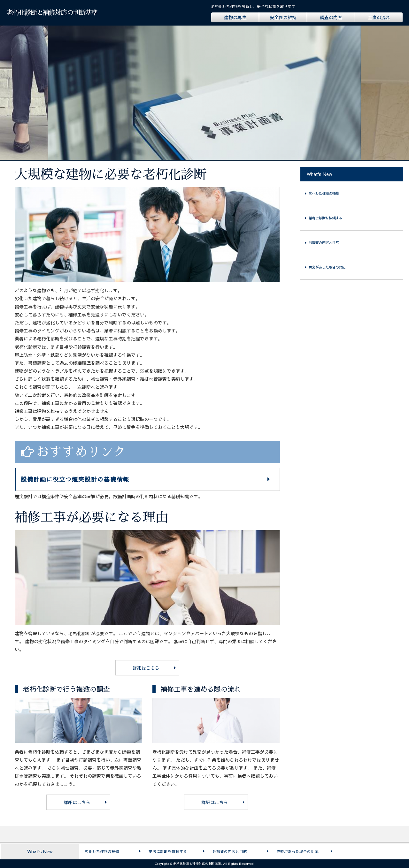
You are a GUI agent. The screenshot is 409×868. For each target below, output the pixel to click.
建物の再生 (235, 17)
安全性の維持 (283, 17)
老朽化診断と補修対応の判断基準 (52, 13)
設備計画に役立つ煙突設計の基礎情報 (75, 479)
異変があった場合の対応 (327, 267)
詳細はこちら (146, 668)
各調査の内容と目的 (324, 243)
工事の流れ (379, 17)
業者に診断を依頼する (325, 218)
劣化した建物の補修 (324, 193)
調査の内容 (331, 17)
